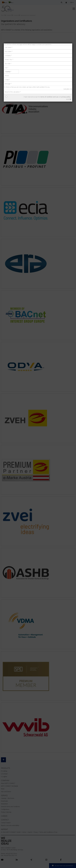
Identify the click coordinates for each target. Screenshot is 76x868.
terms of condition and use (49, 97)
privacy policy (66, 97)
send (68, 99)
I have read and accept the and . (47, 97)
